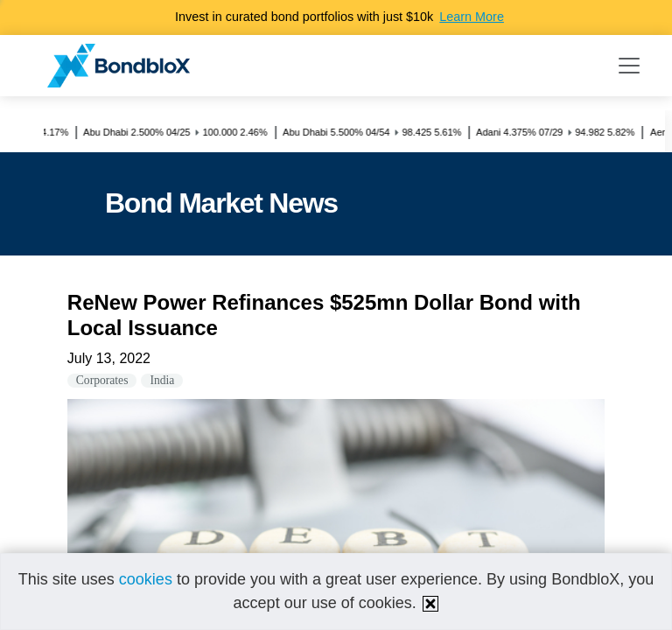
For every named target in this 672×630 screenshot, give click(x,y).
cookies (146, 579)
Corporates (102, 380)
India (162, 380)
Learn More (472, 17)
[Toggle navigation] (629, 66)
